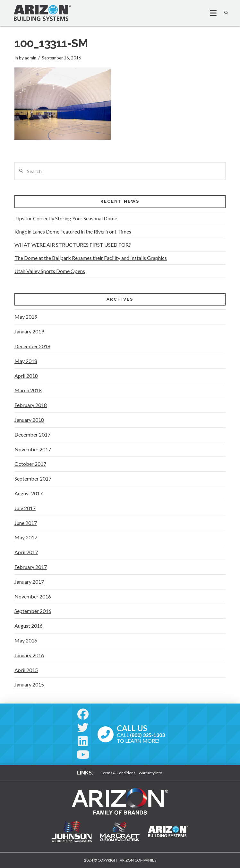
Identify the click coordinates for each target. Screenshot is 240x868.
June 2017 (26, 523)
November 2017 (33, 449)
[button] (210, 13)
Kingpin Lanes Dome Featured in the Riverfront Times (73, 231)
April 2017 (26, 552)
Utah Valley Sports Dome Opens (50, 271)
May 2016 (26, 640)
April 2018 (26, 376)
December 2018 (32, 346)
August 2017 (29, 493)
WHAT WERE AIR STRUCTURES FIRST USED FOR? (73, 245)
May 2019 (26, 317)
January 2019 (29, 331)
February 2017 (31, 567)
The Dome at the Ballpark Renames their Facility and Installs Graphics (91, 258)
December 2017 (32, 434)
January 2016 (29, 655)
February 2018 (31, 405)
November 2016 (33, 596)
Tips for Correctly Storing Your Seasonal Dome (66, 218)
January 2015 (29, 684)
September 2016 (33, 611)
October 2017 (30, 464)
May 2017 (26, 537)
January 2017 (29, 582)
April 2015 (26, 670)
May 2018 (26, 361)
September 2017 (33, 478)
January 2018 (29, 420)
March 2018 (28, 390)
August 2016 (29, 626)
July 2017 (25, 508)
